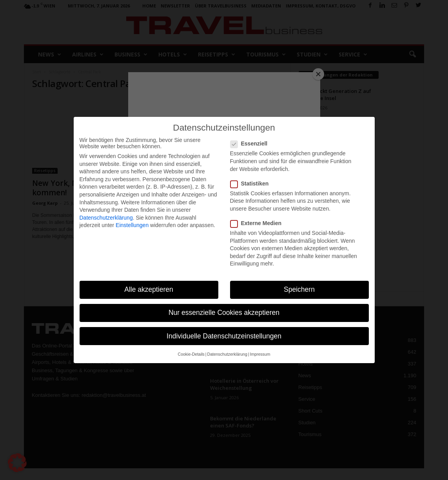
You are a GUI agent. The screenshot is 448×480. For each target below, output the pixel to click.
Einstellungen (132, 225)
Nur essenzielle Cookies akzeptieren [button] (224, 313)
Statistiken (252, 184)
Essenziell (251, 144)
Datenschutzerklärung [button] (227, 354)
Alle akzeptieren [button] (149, 289)
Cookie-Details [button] (191, 354)
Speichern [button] (299, 289)
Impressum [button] (260, 354)
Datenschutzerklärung (106, 218)
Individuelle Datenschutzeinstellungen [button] (224, 336)
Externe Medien (258, 223)
